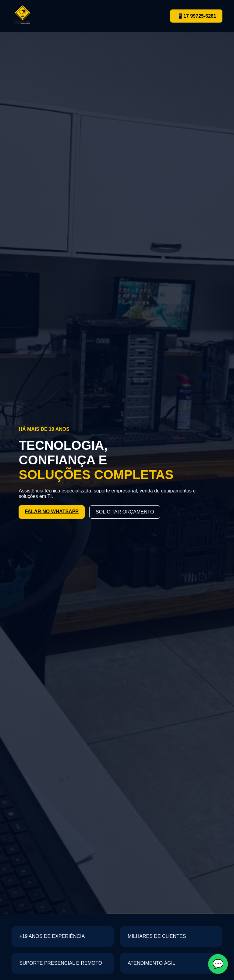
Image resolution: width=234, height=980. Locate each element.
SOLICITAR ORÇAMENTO (125, 512)
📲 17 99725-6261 (196, 16)
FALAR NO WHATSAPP (52, 512)
